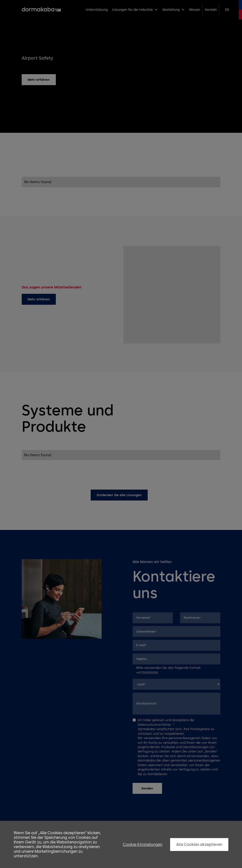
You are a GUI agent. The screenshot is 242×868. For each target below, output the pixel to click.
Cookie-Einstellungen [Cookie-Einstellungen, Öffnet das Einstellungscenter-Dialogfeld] (143, 845)
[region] (121, 844)
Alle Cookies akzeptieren (199, 845)
